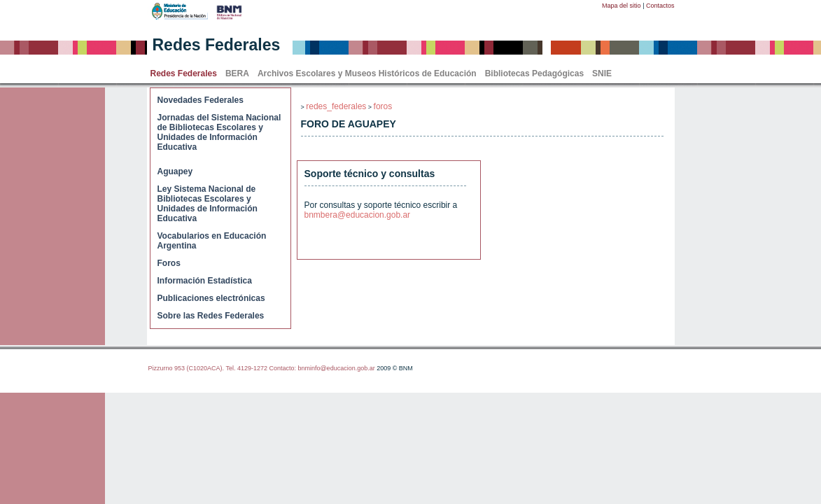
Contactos (660, 6)
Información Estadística (205, 281)
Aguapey (175, 171)
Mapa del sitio (622, 6)
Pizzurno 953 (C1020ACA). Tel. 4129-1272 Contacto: (223, 368)
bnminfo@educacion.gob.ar (336, 368)
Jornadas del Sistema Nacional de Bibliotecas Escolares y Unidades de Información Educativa (219, 132)
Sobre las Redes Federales (211, 316)
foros (383, 106)
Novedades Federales (201, 100)
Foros (169, 263)
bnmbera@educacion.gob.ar (358, 215)
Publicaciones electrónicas (211, 298)
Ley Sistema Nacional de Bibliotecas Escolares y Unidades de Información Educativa (208, 204)
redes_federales (336, 106)
